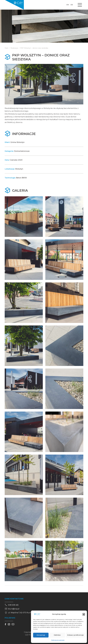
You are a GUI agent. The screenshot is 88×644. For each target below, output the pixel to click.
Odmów (57, 635)
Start (6, 48)
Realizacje (14, 48)
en (68, 5)
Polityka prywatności (58, 640)
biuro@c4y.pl (12, 609)
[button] (84, 614)
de (72, 5)
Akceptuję (41, 635)
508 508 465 (12, 605)
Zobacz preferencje (75, 635)
